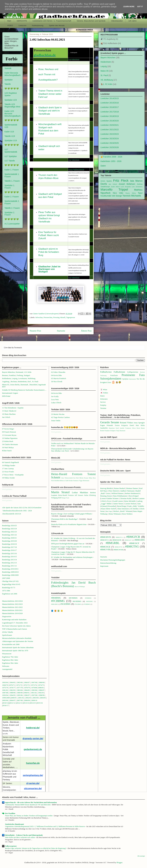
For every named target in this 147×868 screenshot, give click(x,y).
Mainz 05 (105, 71)
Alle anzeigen (141, 856)
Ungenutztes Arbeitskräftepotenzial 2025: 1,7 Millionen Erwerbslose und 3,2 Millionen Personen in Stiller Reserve (45, 826)
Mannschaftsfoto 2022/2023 (12, 604)
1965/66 (20, 682)
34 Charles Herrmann (10, 444)
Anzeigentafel (7, 669)
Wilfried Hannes (118, 493)
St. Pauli (104, 75)
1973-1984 (6, 591)
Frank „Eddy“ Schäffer (136, 506)
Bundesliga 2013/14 (9, 560)
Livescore (22, 25)
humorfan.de (33, 763)
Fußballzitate (119, 372)
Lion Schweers (137, 187)
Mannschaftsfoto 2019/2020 (12, 613)
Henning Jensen (106, 496)
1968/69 (42, 682)
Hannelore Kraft (114, 428)
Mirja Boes (92, 478)
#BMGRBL (113, 543)
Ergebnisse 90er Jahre (10, 663)
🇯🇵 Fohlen (104, 393)
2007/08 (20, 700)
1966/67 (27, 682)
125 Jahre (133, 21)
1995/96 (20, 695)
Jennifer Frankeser (125, 428)
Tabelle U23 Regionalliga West (12, 105)
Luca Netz (55, 399)
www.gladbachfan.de (74, 59)
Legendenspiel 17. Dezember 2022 (15, 623)
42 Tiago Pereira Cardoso (60, 417)
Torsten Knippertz (121, 425)
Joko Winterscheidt (67, 478)
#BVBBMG (73, 598)
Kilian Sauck (7, 451)
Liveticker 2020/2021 (110, 125)
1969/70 (5, 685)
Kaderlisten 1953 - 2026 (111, 161)
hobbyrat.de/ (33, 728)
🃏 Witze (104, 390)
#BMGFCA (119, 537)
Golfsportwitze (133, 372)
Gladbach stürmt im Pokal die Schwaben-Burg (49, 252)
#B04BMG (56, 598)
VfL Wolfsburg (107, 80)
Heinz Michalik (130, 501)
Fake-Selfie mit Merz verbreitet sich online (20, 837)
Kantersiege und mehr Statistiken (14, 620)
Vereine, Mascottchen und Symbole (91, 21)
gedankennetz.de (33, 749)
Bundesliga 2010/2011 (10, 569)
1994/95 (12, 695)
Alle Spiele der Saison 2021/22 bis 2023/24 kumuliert (22, 508)
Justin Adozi (115, 187)
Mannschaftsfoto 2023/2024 (12, 601)
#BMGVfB (105, 549)
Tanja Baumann (121, 431)
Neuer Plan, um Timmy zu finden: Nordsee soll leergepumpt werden (29, 816)
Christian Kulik (126, 498)
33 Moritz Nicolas (58, 414)
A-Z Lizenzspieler (12, 224)
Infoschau (39, 317)
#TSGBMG (78, 604)
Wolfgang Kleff (56, 498)
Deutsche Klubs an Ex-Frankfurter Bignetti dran (69, 524)
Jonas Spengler (139, 423)
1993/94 (5, 695)
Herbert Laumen (138, 498)
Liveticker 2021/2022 (110, 130)
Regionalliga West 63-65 (11, 584)
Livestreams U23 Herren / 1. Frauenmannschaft (52, 21)
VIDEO (10, 25)
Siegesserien (7, 616)
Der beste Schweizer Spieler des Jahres (16, 626)
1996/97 (27, 695)
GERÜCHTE (22, 21)
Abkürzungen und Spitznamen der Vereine (18, 641)
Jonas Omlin (56, 421)
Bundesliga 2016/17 (9, 550)
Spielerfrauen (7, 635)
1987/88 (5, 693)
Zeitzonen (104, 399)
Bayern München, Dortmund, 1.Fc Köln (17, 372)
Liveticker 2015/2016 (110, 103)
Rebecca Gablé (64, 481)
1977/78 (20, 688)
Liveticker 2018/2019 (110, 116)
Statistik (8, 68)
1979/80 (34, 688)
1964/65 (13, 682)
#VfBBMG (87, 604)
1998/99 (41, 695)
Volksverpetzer (11, 846)
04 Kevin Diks (56, 375)
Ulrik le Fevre (106, 501)
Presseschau (48, 317)
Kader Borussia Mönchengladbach (12, 74)
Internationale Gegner (10, 393)
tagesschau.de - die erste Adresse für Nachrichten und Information (31, 802)
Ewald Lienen (118, 501)
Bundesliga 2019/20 (9, 541)
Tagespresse (71, 317)
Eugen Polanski (107, 425)
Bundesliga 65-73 (9, 588)
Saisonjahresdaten (111, 378)
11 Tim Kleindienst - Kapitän (13, 408)
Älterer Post (86, 331)
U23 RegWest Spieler (11, 94)
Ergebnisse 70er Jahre (10, 657)
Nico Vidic (118, 193)
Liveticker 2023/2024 (110, 139)
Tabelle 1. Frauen (12, 181)
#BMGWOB (118, 550)
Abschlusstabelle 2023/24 (12, 514)
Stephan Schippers (110, 431)
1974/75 (41, 685)
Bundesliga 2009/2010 (10, 572)
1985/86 (34, 690)
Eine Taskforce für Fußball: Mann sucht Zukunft (49, 235)
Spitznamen (132, 379)
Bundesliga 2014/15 (9, 557)
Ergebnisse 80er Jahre (10, 660)
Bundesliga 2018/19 (9, 544)
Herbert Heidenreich (132, 493)
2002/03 (29, 698)
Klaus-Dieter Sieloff (109, 509)
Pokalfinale (114, 375)
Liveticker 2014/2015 (110, 98)
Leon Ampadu (126, 187)
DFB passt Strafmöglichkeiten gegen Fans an (68, 544)
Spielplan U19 (11, 140)
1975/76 (5, 688)
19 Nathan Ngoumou (10, 438)
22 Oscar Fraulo (8, 472)
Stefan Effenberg (90, 495)
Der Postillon (10, 813)
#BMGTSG (132, 546)
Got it (140, 7)
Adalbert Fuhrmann (127, 491)
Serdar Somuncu (74, 481)
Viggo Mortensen (84, 481)
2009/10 (34, 700)
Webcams (6, 666)
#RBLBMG (55, 604)
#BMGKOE (117, 540)
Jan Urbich (113, 184)
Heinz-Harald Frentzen (67, 474)
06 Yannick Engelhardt (10, 462)
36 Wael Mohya (8, 447)
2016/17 (6, 705)
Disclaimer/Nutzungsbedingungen (113, 560)
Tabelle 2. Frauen (12, 208)
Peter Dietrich (114, 491)
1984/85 (27, 690)
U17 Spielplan (11, 156)
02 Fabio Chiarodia (58, 372)
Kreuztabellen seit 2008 (11, 644)
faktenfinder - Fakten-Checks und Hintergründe (24, 835)
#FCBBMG (58, 601)
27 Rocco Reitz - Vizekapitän (13, 475)
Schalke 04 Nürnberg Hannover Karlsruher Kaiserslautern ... (24, 390)
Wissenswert (7, 654)
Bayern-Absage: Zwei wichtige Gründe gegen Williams (71, 514)
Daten (103, 166)
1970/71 (12, 685)
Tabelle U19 (10, 136)
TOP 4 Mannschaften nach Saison (14, 629)
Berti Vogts (109, 511)
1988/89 (12, 693)
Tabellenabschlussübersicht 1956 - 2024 (17, 511)
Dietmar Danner (132, 488)
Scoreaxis (18, 348)
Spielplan (9, 80)
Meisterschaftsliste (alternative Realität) (17, 638)
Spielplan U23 (11, 100)
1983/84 (20, 690)
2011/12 (12, 703)
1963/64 (5, 682)
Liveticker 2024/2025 (110, 143)
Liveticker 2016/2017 (110, 107)
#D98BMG (88, 598)
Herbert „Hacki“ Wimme (122, 511)
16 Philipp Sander (9, 465)
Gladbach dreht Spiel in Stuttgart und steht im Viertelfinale (50, 111)
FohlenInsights (60, 582)
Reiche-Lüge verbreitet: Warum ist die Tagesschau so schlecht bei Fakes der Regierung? (36, 848)
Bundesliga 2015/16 (9, 553)
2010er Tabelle (8, 632)
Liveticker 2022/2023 (110, 134)
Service (103, 402)
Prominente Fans (133, 375)
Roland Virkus (126, 422)
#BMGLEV (128, 540)
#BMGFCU (105, 540)
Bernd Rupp (122, 506)
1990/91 (26, 693)
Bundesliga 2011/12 (9, 566)
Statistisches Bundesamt (14, 824)
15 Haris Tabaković (9, 411)
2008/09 (27, 700)
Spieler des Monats (57, 25)
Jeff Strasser (79, 495)
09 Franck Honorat (9, 432)
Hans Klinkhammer (120, 496)
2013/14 (26, 703)
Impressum (104, 566)
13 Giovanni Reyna (9, 435)
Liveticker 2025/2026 (110, 147)
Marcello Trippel (114, 190)
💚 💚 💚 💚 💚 (12, 89)
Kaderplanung (38, 25)
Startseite (61, 331)
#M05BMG (90, 601)
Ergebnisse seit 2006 (10, 594)
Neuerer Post (35, 331)
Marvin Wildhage (80, 587)
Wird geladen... (8, 489)
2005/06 (5, 700)
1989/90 (20, 693)
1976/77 (13, 688)
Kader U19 (9, 132)
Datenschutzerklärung (108, 563)
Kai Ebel (76, 478)
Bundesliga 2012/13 (9, 563)
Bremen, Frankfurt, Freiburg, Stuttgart (16, 375)
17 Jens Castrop (8, 469)
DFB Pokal (6, 396)
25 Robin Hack (8, 441)
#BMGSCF (134, 543)
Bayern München (108, 58)
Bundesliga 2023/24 (9, 529)
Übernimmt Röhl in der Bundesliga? (64, 519)
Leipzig (104, 66)
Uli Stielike (134, 509)
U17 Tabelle (10, 161)
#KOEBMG (77, 601)
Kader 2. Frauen (12, 197)
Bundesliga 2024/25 (9, 526)
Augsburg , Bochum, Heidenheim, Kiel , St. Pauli (20, 382)
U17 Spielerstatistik (11, 151)
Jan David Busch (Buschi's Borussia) (73, 584)
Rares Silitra (131, 193)
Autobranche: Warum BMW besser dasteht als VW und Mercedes (28, 805)
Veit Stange (117, 196)
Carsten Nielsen (130, 504)
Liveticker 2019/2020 (110, 121)
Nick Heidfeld (55, 481)
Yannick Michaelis (132, 196)
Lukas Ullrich (56, 403)
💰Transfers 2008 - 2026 (111, 157)
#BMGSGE (105, 547)
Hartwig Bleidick (107, 488)
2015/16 (40, 703)
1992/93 (41, 693)
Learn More (129, 7)
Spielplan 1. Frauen (10, 187)
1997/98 (34, 695)
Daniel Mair (134, 425)
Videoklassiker (117, 21)
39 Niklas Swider (8, 478)
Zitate (109, 382)
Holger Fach (65, 498)
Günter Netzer (118, 504)
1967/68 (34, 682)
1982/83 (13, 690)
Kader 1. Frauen (12, 170)
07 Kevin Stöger (8, 429)
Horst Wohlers (127, 514)
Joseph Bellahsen (127, 184)
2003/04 (36, 698)
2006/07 (12, 700)
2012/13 (19, 703)
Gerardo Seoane (110, 422)
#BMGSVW (118, 547)
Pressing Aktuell (59, 317)
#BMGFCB (133, 537)
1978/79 (27, 688)
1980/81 (41, 688)
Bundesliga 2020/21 (9, 538)
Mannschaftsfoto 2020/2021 (12, 610)
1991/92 (34, 693)
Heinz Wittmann (115, 514)
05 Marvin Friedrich (58, 378)
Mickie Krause (84, 478)
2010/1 (5, 703)
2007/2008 (6, 578)
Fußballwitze (106, 372)
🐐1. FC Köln (106, 84)
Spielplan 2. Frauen (10, 214)
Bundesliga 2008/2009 (10, 575)
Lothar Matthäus (80, 492)
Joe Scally (55, 396)
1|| (8, 703)
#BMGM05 (140, 540)
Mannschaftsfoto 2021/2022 (12, 607)
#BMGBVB (106, 537)
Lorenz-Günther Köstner (110, 498)
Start (9, 21)
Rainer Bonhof (120, 488)
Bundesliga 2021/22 (9, 535)
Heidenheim (106, 62)
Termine (103, 408)
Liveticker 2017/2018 (110, 112)
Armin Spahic (106, 181)
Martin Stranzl (60, 492)
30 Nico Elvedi (57, 382)
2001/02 (21, 698)
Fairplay (103, 405)
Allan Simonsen (123, 509)
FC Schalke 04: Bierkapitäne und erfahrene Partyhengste (72, 557)
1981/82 (5, 690)
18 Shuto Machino (9, 414)
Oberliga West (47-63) (10, 581)
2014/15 (33, 703)
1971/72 (19, 685)
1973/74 (34, 685)
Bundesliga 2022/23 (9, 532)
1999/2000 (6, 698)
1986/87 (41, 690)
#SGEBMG (66, 604)
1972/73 (26, 685)
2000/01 (14, 698)
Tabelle (8, 84)
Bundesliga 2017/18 (9, 547)
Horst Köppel (134, 496)
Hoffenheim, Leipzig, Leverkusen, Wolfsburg (19, 378)
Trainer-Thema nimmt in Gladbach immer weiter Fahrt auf (50, 94)
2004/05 (43, 698)
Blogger (119, 862)
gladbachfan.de (45, 55)
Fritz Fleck (121, 181)
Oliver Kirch (136, 428)
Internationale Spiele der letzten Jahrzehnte (18, 647)
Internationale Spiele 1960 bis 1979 (15, 651)
